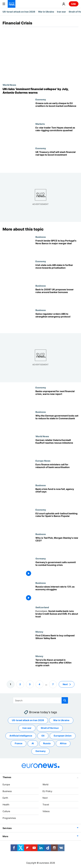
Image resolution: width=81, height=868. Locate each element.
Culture (6, 811)
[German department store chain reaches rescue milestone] (57, 447)
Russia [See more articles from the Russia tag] (47, 743)
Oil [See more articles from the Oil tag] (43, 736)
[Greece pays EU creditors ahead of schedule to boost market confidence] (57, 110)
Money (39, 632)
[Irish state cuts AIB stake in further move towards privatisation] (57, 272)
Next (45, 798)
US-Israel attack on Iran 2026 (19, 12)
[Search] (40, 700)
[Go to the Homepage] (12, 4)
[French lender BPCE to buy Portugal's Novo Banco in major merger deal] (57, 248)
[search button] (65, 700)
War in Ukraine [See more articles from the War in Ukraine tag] (61, 720)
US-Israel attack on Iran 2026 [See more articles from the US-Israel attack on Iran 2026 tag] (28, 720)
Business (41, 237)
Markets (40, 124)
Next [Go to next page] (65, 684)
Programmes (9, 818)
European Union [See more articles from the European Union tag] (63, 736)
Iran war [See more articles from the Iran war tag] (27, 728)
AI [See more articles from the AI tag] (33, 743)
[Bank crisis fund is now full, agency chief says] (57, 496)
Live (74, 4)
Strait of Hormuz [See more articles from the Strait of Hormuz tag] (50, 728)
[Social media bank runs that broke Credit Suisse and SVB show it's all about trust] (57, 618)
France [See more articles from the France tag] (19, 743)
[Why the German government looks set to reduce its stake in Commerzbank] (57, 423)
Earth (5, 798)
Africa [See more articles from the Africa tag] (63, 743)
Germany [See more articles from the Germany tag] (40, 751)
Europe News (43, 461)
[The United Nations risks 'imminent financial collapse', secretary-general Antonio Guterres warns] (40, 91)
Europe (6, 784)
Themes (7, 777)
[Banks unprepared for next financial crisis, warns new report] (57, 398)
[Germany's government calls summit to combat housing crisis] (57, 569)
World (45, 784)
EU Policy (47, 791)
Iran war (61, 12)
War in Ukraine (46, 12)
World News (9, 85)
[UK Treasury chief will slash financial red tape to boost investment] (57, 159)
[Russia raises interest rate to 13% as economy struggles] (57, 594)
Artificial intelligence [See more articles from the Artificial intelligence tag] (21, 736)
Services (7, 828)
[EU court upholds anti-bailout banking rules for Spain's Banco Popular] (57, 520)
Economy (41, 99)
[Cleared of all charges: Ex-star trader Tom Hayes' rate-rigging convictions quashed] (57, 135)
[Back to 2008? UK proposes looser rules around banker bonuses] (57, 297)
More (5, 836)
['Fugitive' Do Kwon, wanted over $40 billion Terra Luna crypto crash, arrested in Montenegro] (57, 667)
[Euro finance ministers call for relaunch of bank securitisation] (57, 472)
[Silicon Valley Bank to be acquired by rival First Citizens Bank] (57, 643)
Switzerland (42, 607)
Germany (41, 558)
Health (6, 804)
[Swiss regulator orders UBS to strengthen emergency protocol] (57, 321)
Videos (46, 811)
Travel (46, 804)
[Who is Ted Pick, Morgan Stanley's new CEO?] (57, 545)
